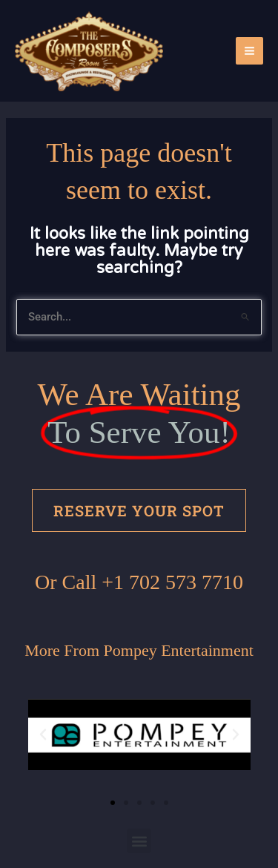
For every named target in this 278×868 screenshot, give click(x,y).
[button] (43, 734)
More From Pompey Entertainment (139, 650)
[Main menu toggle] (249, 51)
